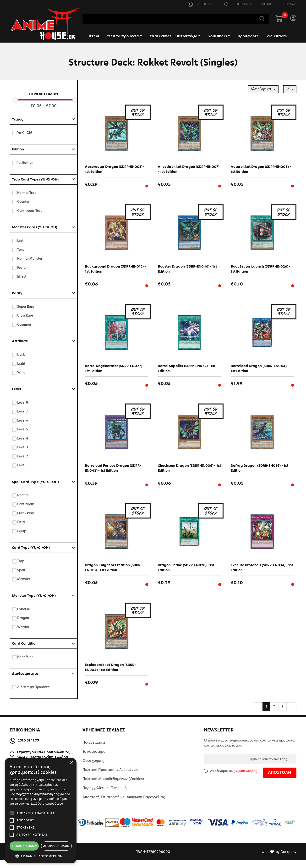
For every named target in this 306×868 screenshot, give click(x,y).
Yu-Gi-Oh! (25, 133)
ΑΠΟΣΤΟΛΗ (280, 780)
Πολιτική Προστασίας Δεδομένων (110, 777)
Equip (22, 531)
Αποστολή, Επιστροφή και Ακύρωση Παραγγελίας (124, 805)
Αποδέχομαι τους (234, 778)
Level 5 (23, 429)
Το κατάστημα (94, 759)
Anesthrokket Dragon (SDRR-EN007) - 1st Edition (189, 169)
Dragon (23, 618)
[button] (41, 856)
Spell (21, 570)
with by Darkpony (279, 859)
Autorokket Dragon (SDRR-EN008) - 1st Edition (261, 169)
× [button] (71, 763)
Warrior (23, 627)
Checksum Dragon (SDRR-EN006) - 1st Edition (189, 472)
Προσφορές (248, 37)
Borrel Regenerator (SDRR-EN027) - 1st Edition (115, 371)
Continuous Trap (30, 211)
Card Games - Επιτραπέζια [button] (174, 37)
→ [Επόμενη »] (291, 714)
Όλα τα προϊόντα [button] (123, 37)
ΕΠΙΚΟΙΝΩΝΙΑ (238, 4)
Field (21, 522)
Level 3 (23, 447)
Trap (21, 561)
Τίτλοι (94, 37)
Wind (22, 372)
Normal (23, 495)
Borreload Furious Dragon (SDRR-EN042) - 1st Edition (113, 472)
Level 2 (23, 456)
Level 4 (23, 438)
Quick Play (26, 513)
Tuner (22, 250)
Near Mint (25, 657)
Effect (22, 277)
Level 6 (23, 420)
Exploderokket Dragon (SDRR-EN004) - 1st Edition (110, 674)
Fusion (22, 268)
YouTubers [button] (218, 37)
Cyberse (24, 609)
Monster (24, 579)
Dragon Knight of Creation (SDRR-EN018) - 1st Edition (113, 573)
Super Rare (26, 307)
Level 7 (23, 411)
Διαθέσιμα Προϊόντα (34, 687)
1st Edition (25, 163)
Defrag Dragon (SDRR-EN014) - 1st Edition (260, 472)
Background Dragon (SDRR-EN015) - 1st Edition (115, 270)
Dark (21, 354)
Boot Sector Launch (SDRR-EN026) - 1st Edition (261, 270)
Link (21, 241)
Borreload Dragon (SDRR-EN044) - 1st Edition (260, 371)
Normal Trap (27, 193)
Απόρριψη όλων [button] (56, 846)
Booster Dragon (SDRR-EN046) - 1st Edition (187, 270)
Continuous (26, 504)
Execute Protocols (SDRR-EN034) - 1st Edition (262, 573)
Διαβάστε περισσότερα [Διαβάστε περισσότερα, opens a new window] (47, 804)
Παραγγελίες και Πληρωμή (105, 796)
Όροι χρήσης (93, 768)
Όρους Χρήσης (246, 778)
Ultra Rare (25, 316)
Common (24, 325)
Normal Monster (30, 259)
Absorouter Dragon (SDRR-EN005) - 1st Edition (115, 169)
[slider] (16, 100)
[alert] (41, 811)
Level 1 (22, 465)
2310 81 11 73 (201, 4)
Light (21, 364)
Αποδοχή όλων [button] (24, 846)
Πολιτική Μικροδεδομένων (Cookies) (113, 786)
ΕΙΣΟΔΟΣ (268, 4)
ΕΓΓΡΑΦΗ (290, 4)
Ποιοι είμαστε (94, 750)
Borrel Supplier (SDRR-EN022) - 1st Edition (187, 371)
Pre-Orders (277, 37)
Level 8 (23, 403)
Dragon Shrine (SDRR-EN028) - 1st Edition (186, 573)
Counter (23, 202)
